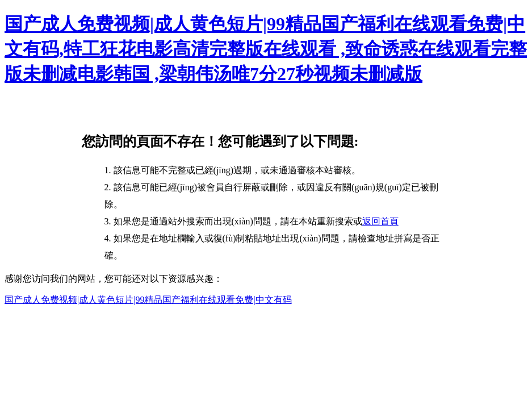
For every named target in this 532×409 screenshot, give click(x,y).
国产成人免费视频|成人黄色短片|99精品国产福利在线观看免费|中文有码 (148, 300)
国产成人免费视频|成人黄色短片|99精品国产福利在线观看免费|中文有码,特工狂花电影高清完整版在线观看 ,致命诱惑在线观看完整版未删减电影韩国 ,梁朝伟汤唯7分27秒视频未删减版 (266, 49)
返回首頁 (380, 221)
